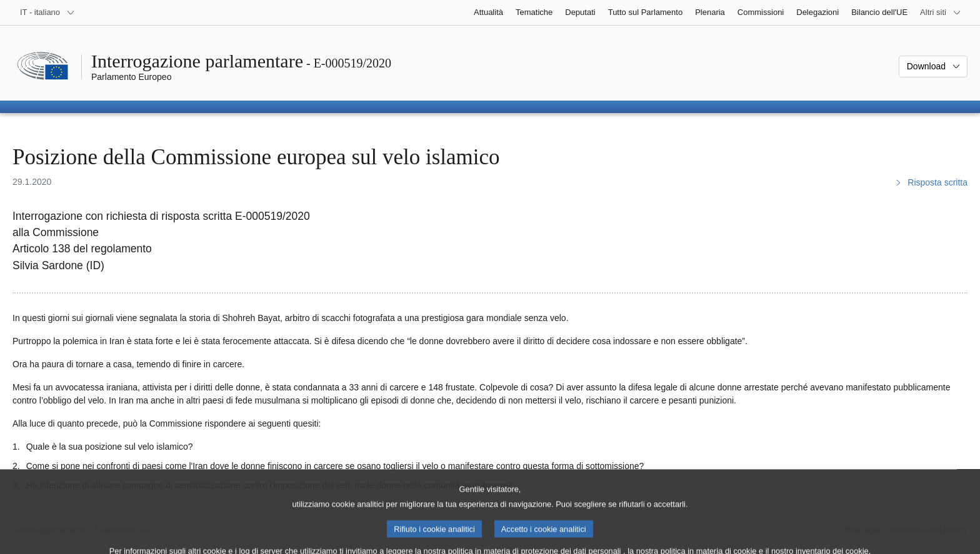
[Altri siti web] (941, 12)
